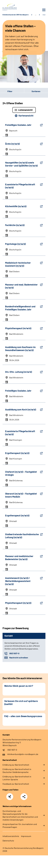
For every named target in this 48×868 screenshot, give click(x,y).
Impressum (26, 836)
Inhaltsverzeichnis (11, 836)
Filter (6, 91)
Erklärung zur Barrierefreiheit (16, 765)
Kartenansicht (26, 116)
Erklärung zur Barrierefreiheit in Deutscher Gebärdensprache (17, 771)
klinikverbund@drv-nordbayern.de (23, 754)
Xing (10, 795)
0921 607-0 (14, 653)
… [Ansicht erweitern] (36, 15)
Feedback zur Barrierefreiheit (16, 784)
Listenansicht (25, 110)
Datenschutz (8, 841)
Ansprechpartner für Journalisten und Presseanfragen (20, 826)
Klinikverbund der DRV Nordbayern (16, 15)
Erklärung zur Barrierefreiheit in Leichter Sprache (17, 778)
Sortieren (36, 91)
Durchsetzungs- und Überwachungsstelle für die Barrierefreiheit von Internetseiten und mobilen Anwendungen (20, 815)
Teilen (24, 797)
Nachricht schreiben (19, 658)
